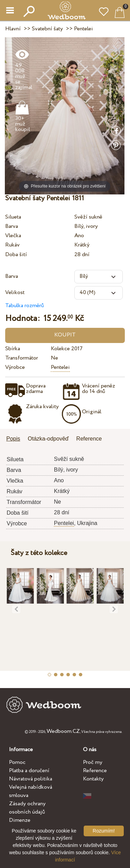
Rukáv (12, 245)
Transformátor (22, 358)
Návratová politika (31, 779)
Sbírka (13, 349)
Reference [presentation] (89, 439)
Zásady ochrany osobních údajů (27, 808)
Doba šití (16, 255)
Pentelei (60, 367)
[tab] (16, 439)
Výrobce (15, 367)
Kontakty (93, 779)
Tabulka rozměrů (25, 306)
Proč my (93, 762)
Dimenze (20, 820)
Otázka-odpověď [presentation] (48, 439)
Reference (95, 771)
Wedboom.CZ (63, 731)
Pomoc (17, 762)
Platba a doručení (29, 771)
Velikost (15, 292)
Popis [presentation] (13, 439)
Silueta (13, 217)
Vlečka (13, 236)
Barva (12, 226)
